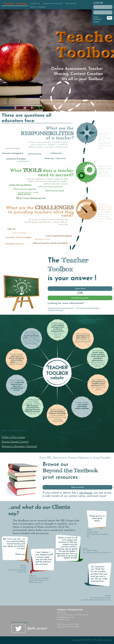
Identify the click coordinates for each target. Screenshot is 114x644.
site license (86, 493)
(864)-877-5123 (63, 620)
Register (96, 22)
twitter (18, 628)
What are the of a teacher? (47, 133)
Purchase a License (80, 298)
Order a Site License (13, 437)
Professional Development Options (61, 308)
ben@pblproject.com (66, 617)
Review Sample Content (15, 442)
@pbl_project (37, 628)
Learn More (80, 289)
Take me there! (77, 487)
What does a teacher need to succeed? (42, 173)
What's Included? (38, 7)
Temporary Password (53, 3)
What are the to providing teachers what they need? (40, 212)
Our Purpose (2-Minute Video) (88, 308)
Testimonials (71, 3)
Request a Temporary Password (19, 446)
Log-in (98, 3)
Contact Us (35, 3)
